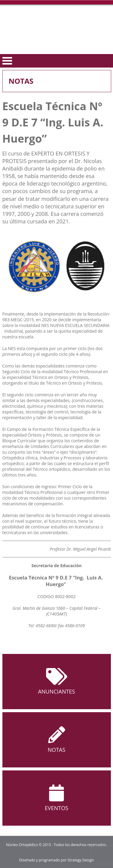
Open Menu (7, 61)
